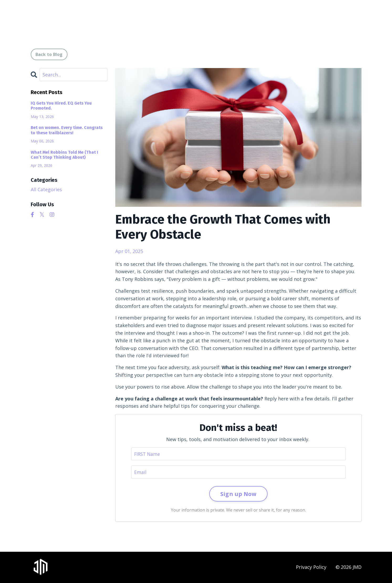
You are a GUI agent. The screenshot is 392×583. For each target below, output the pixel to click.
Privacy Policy (311, 567)
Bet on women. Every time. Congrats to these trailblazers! (67, 130)
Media (230, 21)
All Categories (46, 189)
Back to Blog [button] (49, 54)
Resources (257, 21)
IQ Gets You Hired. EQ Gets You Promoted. (61, 106)
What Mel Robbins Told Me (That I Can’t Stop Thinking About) (64, 155)
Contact (350, 21)
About (150, 21)
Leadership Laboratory (306, 21)
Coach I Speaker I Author (190, 21)
